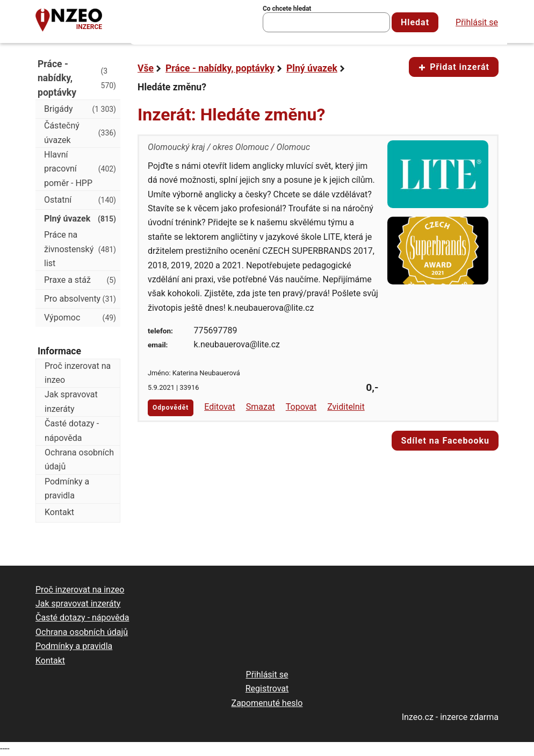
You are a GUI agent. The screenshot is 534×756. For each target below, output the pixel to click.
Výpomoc (80, 318)
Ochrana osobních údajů (79, 459)
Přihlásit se (477, 22)
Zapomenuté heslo (267, 703)
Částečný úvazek (80, 133)
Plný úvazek (312, 68)
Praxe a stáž (80, 280)
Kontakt (59, 512)
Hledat (415, 22)
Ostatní (80, 200)
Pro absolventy (80, 299)
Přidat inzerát (454, 67)
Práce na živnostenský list (80, 249)
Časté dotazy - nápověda (72, 430)
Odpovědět (171, 408)
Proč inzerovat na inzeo (78, 373)
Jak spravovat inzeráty (71, 401)
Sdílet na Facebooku (445, 441)
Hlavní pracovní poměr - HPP (80, 169)
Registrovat (267, 689)
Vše (146, 68)
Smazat (261, 407)
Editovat (220, 407)
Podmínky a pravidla (67, 488)
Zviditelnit (346, 407)
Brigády (80, 109)
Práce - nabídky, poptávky (220, 68)
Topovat (301, 407)
